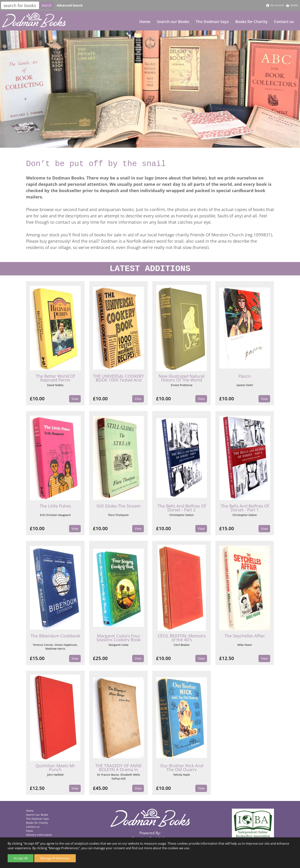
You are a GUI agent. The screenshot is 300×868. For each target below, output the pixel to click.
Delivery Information (39, 835)
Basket (292, 5)
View (75, 399)
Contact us (284, 22)
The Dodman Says (212, 22)
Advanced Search (70, 5)
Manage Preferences (55, 858)
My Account (275, 5)
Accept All (21, 858)
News (30, 831)
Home (145, 22)
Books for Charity (251, 22)
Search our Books (173, 22)
